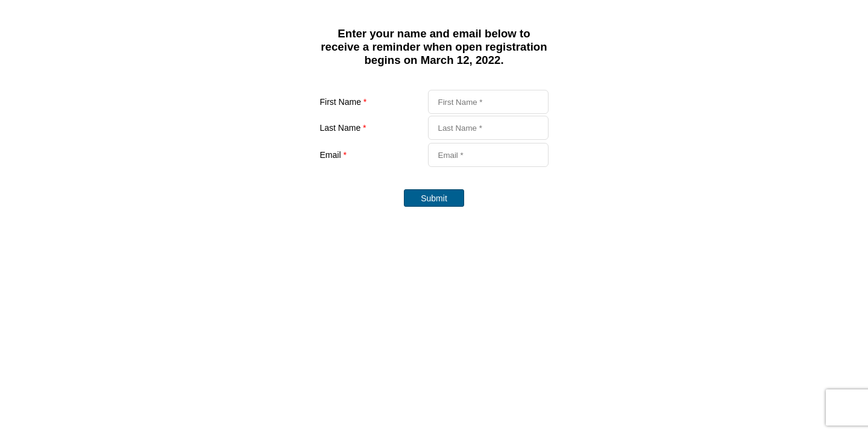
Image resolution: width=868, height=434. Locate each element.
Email (333, 155)
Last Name (343, 128)
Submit (434, 198)
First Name (344, 102)
